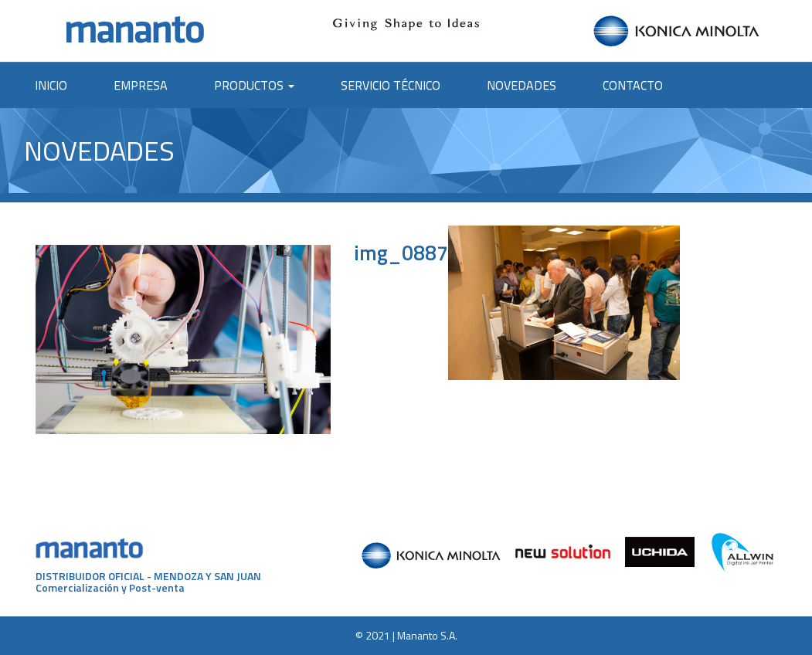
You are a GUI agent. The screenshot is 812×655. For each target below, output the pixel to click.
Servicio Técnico (391, 85)
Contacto (633, 85)
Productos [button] (254, 85)
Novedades (522, 85)
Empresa (141, 85)
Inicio (51, 85)
